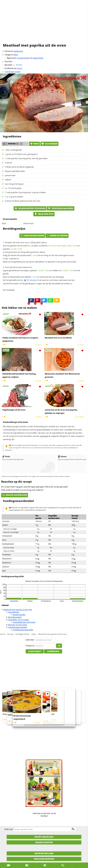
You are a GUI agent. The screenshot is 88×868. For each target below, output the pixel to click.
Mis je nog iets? (44, 214)
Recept (10, 634)
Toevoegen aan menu (61, 208)
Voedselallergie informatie (24, 622)
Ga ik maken (49, 144)
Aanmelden (53, 651)
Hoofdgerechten (22, 634)
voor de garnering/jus (14, 184)
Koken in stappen (57, 236)
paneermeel (10, 175)
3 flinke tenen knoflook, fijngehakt (19, 167)
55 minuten (30, 280)
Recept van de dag (44, 837)
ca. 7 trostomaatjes (13, 188)
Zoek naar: (9, 829)
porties (9, 61)
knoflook (47, 246)
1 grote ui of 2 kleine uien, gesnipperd (21, 154)
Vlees (16, 55)
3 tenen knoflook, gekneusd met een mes (23, 201)
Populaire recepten (44, 859)
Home (3, 634)
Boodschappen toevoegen (30, 208)
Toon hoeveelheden (32, 236)
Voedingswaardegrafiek (23, 630)
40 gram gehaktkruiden (15, 171)
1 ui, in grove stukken (14, 197)
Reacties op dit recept (18, 625)
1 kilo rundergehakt (13, 150)
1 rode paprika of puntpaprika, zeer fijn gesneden (26, 158)
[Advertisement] (44, 24)
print (34, 144)
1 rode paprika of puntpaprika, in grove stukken (25, 192)
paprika (9, 249)
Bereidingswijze (15, 617)
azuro (20, 68)
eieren (27, 246)
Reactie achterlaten (15, 495)
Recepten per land (44, 853)
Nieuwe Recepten (44, 842)
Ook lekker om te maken (19, 620)
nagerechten (38, 58)
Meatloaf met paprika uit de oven (18, 610)
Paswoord (30, 646)
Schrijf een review (13, 72)
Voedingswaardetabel (18, 627)
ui (67, 246)
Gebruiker (30, 640)
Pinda (6, 456)
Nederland (18, 51)
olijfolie (8, 180)
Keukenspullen (19, 615)
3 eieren (8, 163)
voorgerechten (24, 58)
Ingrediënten (14, 612)
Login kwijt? (35, 651)
